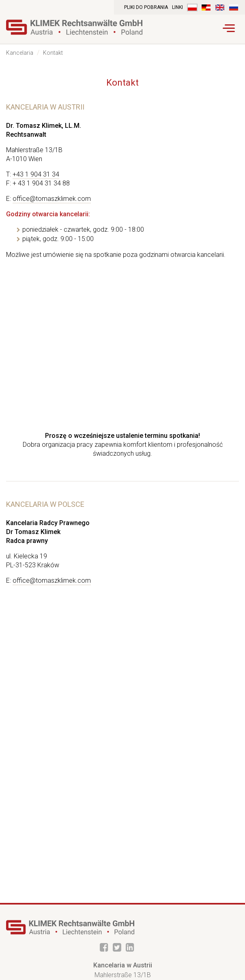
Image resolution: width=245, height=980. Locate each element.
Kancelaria (20, 53)
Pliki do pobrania (146, 7)
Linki (177, 7)
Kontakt (53, 53)
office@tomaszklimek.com (52, 199)
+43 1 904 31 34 (36, 174)
